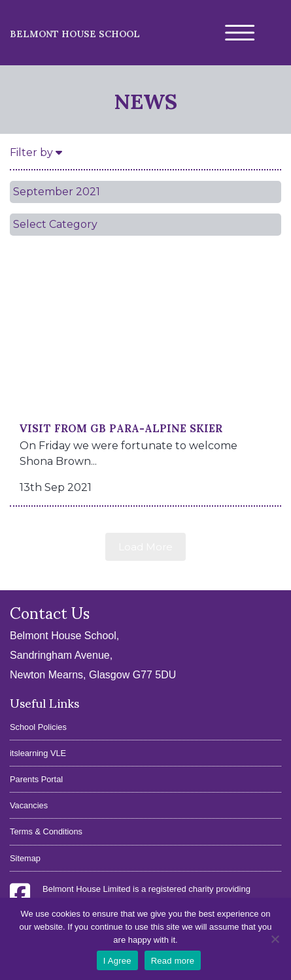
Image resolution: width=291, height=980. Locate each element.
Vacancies (29, 805)
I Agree (117, 961)
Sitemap (25, 858)
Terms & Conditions (46, 831)
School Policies (38, 727)
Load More (145, 547)
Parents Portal (36, 779)
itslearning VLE (38, 753)
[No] (275, 939)
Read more (173, 961)
